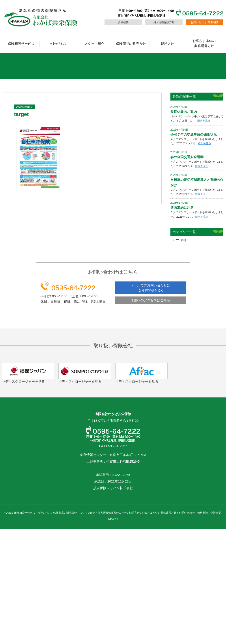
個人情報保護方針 (164, 22)
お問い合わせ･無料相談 (205, 22)
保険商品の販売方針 (131, 44)
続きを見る (204, 121)
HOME (7, 513)
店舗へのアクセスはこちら (150, 300)
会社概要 (123, 22)
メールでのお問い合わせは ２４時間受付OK (150, 288)
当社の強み (58, 44)
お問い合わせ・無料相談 (193, 513)
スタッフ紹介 (94, 44)
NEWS (177, 240)
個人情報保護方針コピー (112, 513)
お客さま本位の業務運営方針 (204, 43)
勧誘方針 (168, 44)
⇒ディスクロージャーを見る (23, 381)
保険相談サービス (21, 44)
